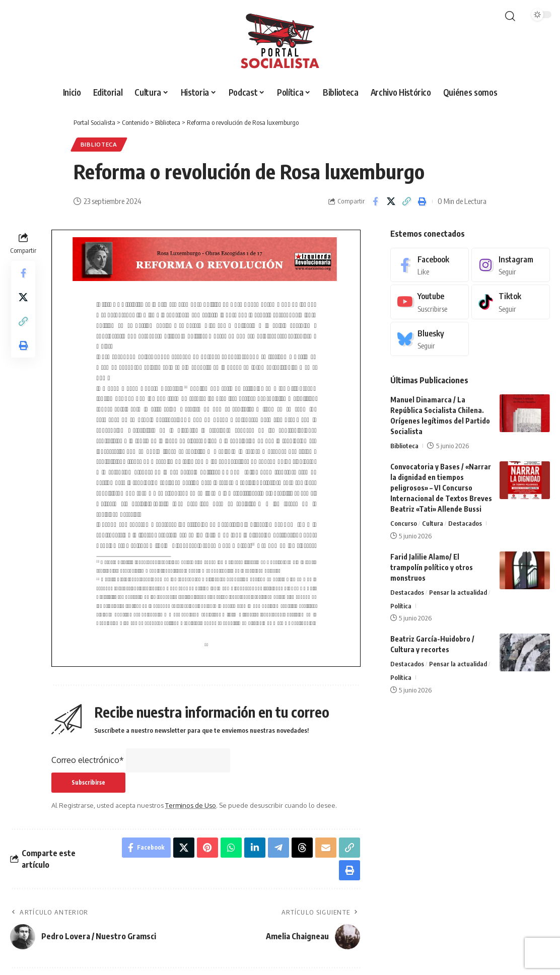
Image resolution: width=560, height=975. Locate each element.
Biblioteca (99, 144)
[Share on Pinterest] (207, 848)
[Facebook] (430, 265)
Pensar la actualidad (458, 592)
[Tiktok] (511, 302)
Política (401, 606)
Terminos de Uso (191, 805)
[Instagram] (511, 265)
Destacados (465, 523)
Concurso (404, 523)
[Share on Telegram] (278, 848)
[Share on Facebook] (375, 201)
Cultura (433, 523)
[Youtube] (430, 302)
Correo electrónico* (88, 760)
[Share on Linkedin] (255, 848)
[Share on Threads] (302, 848)
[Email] (326, 848)
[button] (510, 16)
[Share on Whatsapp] (231, 848)
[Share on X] (391, 201)
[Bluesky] (430, 339)
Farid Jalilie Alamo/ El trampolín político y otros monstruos (432, 567)
